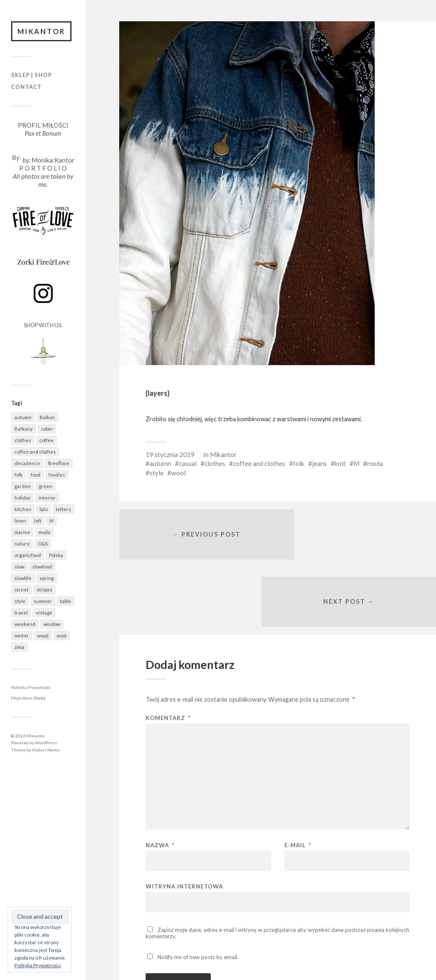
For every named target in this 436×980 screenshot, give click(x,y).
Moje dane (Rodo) (28, 699)
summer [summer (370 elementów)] (43, 602)
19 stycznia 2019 (170, 454)
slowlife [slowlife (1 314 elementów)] (23, 579)
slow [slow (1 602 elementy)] (19, 567)
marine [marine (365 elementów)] (22, 533)
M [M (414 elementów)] (52, 521)
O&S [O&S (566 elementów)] (43, 544)
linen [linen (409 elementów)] (20, 521)
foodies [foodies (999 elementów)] (57, 476)
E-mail (298, 782)
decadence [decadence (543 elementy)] (27, 464)
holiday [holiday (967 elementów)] (23, 499)
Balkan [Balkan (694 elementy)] (47, 418)
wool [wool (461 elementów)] (62, 636)
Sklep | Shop (32, 76)
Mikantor (43, 32)
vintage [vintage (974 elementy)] (44, 613)
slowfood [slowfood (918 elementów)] (42, 567)
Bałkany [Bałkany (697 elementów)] (24, 430)
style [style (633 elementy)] (20, 602)
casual (188, 463)
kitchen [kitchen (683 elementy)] (23, 510)
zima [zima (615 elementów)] (19, 648)
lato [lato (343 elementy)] (44, 510)
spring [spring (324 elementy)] (47, 579)
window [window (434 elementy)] (52, 625)
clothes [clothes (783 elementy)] (23, 441)
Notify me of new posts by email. (198, 893)
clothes (215, 463)
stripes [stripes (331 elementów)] (44, 590)
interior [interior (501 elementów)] (47, 499)
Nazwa (160, 782)
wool (178, 473)
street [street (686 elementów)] (22, 590)
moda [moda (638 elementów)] (44, 533)
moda (375, 463)
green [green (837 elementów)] (46, 487)
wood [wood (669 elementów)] (43, 636)
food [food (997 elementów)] (36, 476)
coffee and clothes (259, 463)
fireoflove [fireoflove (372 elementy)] (59, 464)
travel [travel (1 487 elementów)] (21, 613)
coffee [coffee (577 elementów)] (46, 441)
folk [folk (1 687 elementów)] (19, 476)
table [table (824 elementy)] (66, 602)
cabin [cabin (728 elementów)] (47, 430)
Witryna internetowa (184, 823)
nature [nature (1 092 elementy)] (22, 544)
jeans (320, 463)
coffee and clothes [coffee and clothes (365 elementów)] (35, 453)
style (156, 473)
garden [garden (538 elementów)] (23, 487)
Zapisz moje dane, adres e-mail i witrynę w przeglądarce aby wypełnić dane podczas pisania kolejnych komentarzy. (277, 870)
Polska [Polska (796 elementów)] (56, 556)
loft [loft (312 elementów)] (38, 521)
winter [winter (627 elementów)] (22, 636)
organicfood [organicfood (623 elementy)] (28, 556)
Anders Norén (46, 751)
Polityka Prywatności (31, 688)
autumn (160, 463)
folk (299, 463)
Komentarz (168, 655)
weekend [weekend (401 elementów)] (25, 625)
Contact (26, 88)
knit (340, 463)
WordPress (46, 743)
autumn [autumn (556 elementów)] (23, 418)
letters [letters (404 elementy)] (63, 510)
